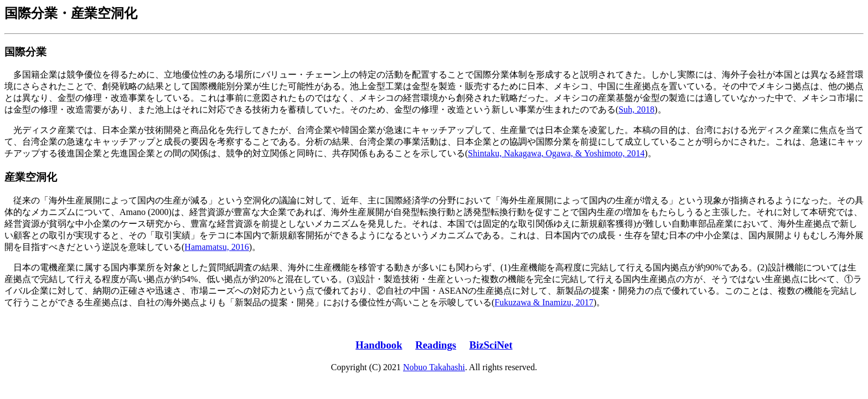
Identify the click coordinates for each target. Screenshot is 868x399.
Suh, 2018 (636, 109)
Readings (436, 345)
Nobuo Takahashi (434, 367)
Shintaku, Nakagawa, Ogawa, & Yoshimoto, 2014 (556, 153)
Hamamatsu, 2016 (216, 247)
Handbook (379, 345)
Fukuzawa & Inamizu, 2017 (544, 302)
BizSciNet (491, 345)
